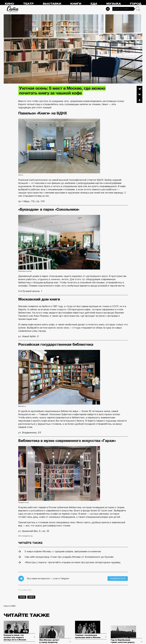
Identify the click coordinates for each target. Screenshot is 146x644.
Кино (9, 4)
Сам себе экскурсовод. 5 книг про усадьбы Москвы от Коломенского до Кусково (69, 557)
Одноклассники (139, 100)
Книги (76, 4)
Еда (94, 4)
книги (31, 597)
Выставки (52, 4)
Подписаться (118, 579)
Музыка (114, 4)
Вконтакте (139, 94)
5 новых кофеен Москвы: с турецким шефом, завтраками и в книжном (63, 551)
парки (22, 597)
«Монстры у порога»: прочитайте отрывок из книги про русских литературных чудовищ (73, 562)
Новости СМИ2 (10, 606)
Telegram (139, 89)
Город (136, 4)
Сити (13, 9)
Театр (28, 4)
